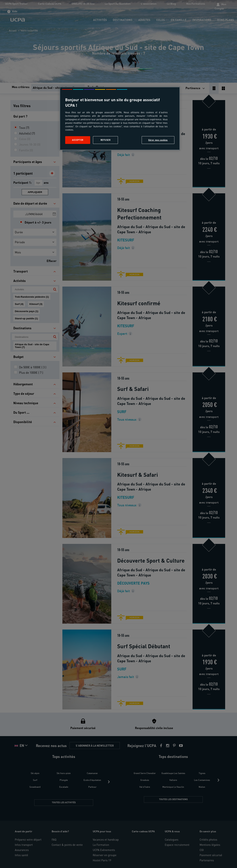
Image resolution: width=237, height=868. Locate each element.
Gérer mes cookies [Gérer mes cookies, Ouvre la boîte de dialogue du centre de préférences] (158, 140)
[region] (120, 118)
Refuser (106, 140)
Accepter (78, 140)
